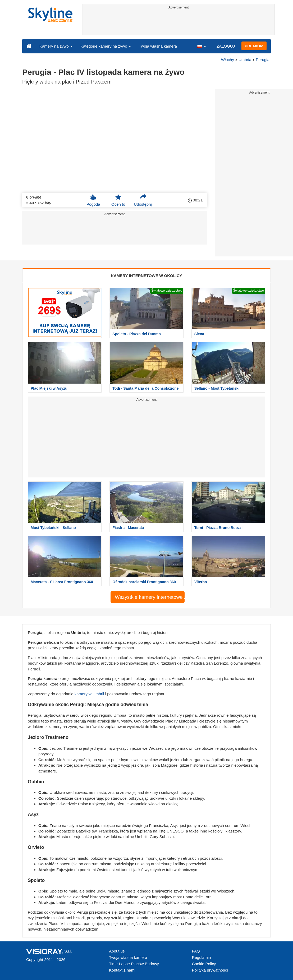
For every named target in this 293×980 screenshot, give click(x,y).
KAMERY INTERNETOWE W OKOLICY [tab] (146, 276)
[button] (202, 46)
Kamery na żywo (56, 46)
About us (117, 951)
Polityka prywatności (210, 970)
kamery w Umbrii (89, 694)
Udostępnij (143, 200)
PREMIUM (254, 46)
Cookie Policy (204, 964)
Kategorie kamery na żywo (106, 46)
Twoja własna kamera (158, 46)
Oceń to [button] (118, 200)
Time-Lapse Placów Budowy (134, 964)
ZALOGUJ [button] (226, 46)
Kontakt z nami (122, 970)
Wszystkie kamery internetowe (150, 597)
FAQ (196, 951)
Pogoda (93, 200)
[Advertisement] (179, 23)
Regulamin (202, 957)
